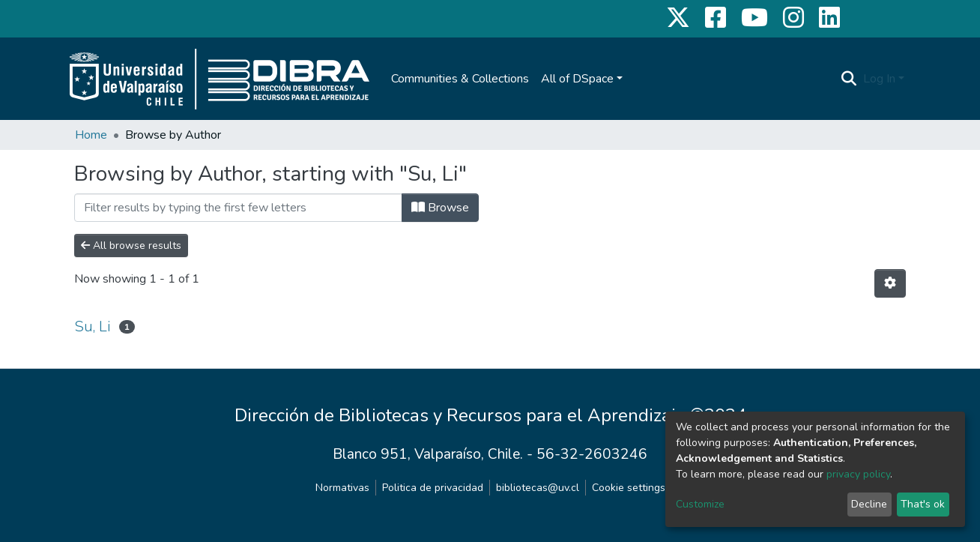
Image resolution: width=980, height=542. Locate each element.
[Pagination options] (890, 283)
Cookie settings (629, 488)
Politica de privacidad (433, 488)
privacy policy (858, 474)
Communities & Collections (460, 79)
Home (91, 135)
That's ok (923, 504)
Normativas (342, 488)
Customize (700, 504)
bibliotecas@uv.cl (538, 488)
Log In (879, 79)
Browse (440, 208)
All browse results (131, 246)
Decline (869, 504)
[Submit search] (849, 79)
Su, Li (92, 326)
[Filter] (238, 208)
